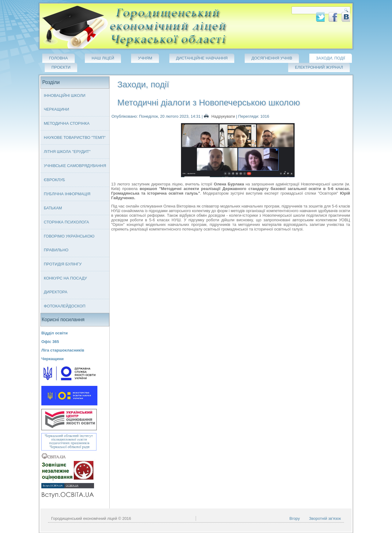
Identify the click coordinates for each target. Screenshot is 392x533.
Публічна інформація (67, 194)
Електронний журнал (319, 67)
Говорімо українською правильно (69, 243)
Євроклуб (54, 180)
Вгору (295, 518)
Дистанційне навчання (202, 58)
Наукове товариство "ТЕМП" (75, 137)
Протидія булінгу (63, 264)
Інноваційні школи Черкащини (65, 102)
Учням (145, 58)
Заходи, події (331, 58)
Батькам (53, 208)
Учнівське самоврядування (75, 166)
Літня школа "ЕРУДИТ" (67, 152)
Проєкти (61, 67)
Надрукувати (220, 116)
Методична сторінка (67, 123)
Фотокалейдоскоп (65, 306)
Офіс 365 (50, 342)
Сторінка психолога (66, 222)
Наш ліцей (103, 58)
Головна (58, 58)
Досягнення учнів (272, 58)
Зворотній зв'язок (325, 518)
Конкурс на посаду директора (65, 285)
